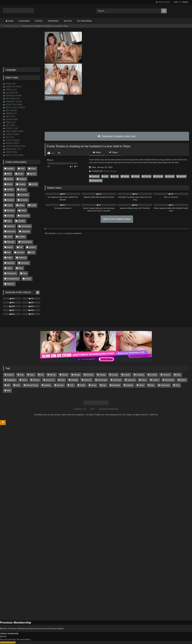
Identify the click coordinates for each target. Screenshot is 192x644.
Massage (11, 242)
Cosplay (10, 195)
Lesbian (22, 237)
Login (176, 2)
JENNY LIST (10, 113)
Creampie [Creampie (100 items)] (140, 375)
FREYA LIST (10, 90)
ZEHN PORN (10, 119)
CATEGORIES (24, 21)
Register (185, 2)
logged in (60, 233)
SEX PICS (68, 21)
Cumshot (170, 176)
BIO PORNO (10, 111)
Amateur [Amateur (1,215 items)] (10, 375)
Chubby (135, 176)
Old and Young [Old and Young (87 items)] (32, 385)
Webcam (11, 284)
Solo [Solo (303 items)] (104, 385)
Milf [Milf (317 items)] (8, 385)
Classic (23, 189)
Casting (22, 184)
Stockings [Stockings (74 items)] (116, 385)
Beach (21, 174)
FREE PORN (10, 152)
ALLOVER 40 (10, 93)
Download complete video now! (117, 136)
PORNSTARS (53, 21)
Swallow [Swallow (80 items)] (130, 385)
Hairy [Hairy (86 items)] (63, 380)
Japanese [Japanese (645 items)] (131, 380)
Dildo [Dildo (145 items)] (178, 375)
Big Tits (115, 176)
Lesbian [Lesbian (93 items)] (156, 380)
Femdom (11, 210)
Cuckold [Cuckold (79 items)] (153, 375)
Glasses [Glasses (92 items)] (36, 380)
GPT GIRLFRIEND (84, 21)
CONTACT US (80, 409)
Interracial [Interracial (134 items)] (117, 380)
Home (7, 26)
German (10, 216)
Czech (10, 205)
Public (9, 258)
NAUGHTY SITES (12, 102)
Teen (21, 268)
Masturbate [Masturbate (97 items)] (170, 380)
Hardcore (11, 226)
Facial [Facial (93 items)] (24, 380)
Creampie (158, 176)
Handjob (21, 221)
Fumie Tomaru (110, 171)
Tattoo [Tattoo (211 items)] (141, 385)
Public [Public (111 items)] (82, 385)
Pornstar (20, 252)
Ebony (22, 205)
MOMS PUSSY (11, 143)
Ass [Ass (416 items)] (42, 375)
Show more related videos (117, 219)
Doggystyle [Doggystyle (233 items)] (11, 380)
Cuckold (10, 200)
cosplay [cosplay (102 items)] (102, 375)
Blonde (10, 179)
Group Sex (25, 216)
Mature (10, 247)
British (10, 184)
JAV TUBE (9, 125)
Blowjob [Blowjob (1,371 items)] (77, 375)
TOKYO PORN (11, 134)
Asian (105, 176)
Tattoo (9, 268)
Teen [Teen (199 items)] (152, 385)
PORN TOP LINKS (13, 105)
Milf (21, 247)
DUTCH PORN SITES (14, 146)
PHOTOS (39, 21)
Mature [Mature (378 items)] (183, 380)
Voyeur (28, 279)
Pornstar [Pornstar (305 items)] (60, 385)
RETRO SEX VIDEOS (14, 108)
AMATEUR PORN (12, 96)
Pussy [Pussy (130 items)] (94, 385)
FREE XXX (9, 84)
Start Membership (8, 642)
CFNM (34, 184)
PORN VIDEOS (11, 140)
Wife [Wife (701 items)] (8, 390)
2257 (93, 409)
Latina (9, 237)
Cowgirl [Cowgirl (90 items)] (127, 375)
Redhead (22, 258)
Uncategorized (13, 279)
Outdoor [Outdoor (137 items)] (47, 385)
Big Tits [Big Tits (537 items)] (53, 375)
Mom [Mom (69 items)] (18, 385)
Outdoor (32, 247)
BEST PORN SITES (13, 155)
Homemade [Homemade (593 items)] (102, 380)
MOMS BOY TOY (12, 149)
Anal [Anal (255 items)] (22, 375)
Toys (25, 273)
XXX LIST (9, 137)
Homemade (26, 226)
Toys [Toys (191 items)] (178, 385)
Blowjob (125, 176)
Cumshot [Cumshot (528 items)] (166, 375)
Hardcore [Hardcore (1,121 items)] (88, 380)
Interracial (11, 231)
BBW (9, 174)
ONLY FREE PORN (13, 131)
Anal (22, 168)
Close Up (146, 176)
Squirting (11, 263)
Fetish (23, 210)
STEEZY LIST (11, 128)
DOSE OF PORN (12, 87)
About (97, 152)
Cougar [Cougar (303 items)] (115, 375)
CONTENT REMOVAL (109, 409)
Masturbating (26, 242)
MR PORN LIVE (11, 99)
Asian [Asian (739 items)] (32, 375)
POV (32, 252)
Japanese (15, 26)
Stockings (25, 263)
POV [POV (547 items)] (72, 385)
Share (113, 152)
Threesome (12, 273)
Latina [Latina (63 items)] (144, 380)
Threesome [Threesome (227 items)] (165, 385)
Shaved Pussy (96, 181)
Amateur (10, 168)
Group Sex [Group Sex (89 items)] (50, 380)
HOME (11, 21)
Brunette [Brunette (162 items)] (90, 375)
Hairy (9, 221)
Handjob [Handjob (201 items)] (74, 380)
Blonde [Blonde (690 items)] (65, 375)
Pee (9, 252)
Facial (33, 205)
